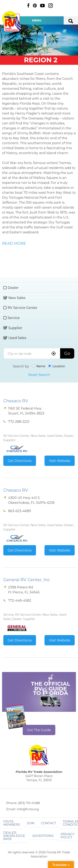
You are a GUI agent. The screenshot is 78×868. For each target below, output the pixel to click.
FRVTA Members (12, 823)
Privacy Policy (67, 836)
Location (57, 366)
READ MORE (14, 243)
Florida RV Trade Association (12, 21)
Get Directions (20, 461)
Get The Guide (39, 730)
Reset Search (39, 375)
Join (30, 823)
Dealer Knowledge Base (14, 836)
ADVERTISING (43, 836)
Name (39, 366)
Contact (49, 823)
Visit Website (60, 461)
